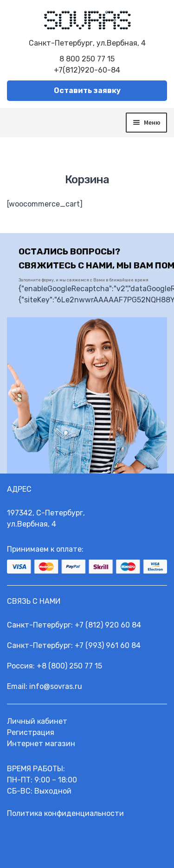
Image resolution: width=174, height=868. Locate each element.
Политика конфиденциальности (65, 813)
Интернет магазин (41, 744)
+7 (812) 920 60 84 (108, 625)
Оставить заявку (87, 90)
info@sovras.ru (56, 686)
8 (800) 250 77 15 (72, 666)
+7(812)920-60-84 (87, 70)
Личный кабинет (37, 721)
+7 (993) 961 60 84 (108, 645)
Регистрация (31, 732)
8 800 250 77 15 (87, 59)
